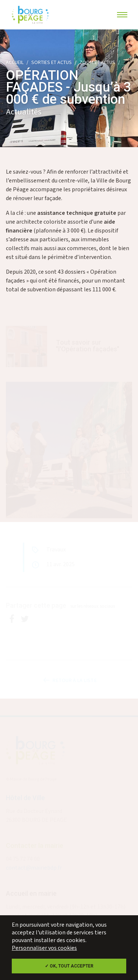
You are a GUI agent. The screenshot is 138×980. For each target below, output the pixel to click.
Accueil (15, 63)
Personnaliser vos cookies (44, 948)
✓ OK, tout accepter (69, 966)
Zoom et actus (97, 63)
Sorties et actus (52, 63)
